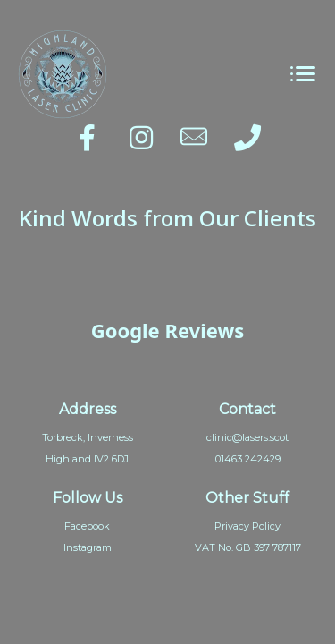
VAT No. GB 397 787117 (248, 547)
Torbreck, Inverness (88, 437)
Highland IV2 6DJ (87, 459)
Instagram (88, 547)
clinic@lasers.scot (247, 437)
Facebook (87, 526)
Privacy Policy (247, 526)
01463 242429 (248, 459)
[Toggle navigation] (302, 75)
